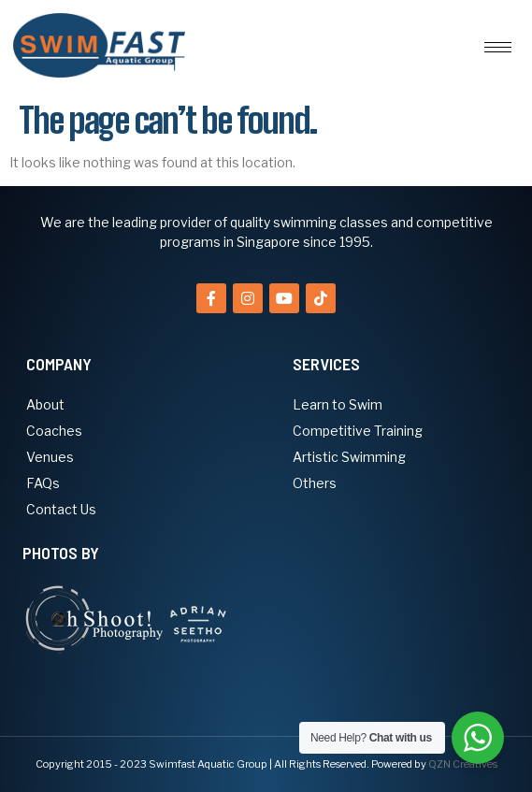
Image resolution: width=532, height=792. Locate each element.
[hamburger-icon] (498, 47)
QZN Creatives (463, 764)
